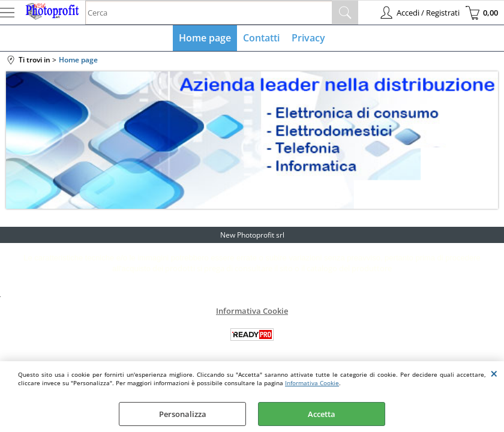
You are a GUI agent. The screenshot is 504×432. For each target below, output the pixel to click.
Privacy (308, 38)
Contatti (261, 38)
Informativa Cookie (312, 383)
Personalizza (183, 414)
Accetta (322, 414)
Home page (205, 38)
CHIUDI (494, 373)
